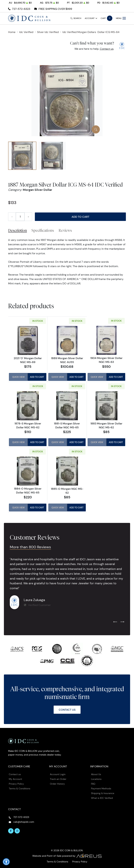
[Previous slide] (115, 622)
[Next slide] (122, 622)
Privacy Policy (16, 784)
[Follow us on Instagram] (17, 831)
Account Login (58, 774)
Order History (57, 784)
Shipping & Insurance (103, 793)
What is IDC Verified (102, 798)
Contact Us (67, 709)
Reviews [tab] (65, 230)
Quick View (18, 377)
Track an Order (58, 779)
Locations (96, 779)
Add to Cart (80, 217)
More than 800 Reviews (31, 547)
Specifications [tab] (43, 230)
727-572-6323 (21, 9)
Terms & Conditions (20, 788)
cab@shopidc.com (24, 822)
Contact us (107, 49)
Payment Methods (101, 788)
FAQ (93, 784)
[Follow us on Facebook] (11, 831)
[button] (6, 862)
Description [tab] (18, 230)
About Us (96, 774)
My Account (15, 779)
